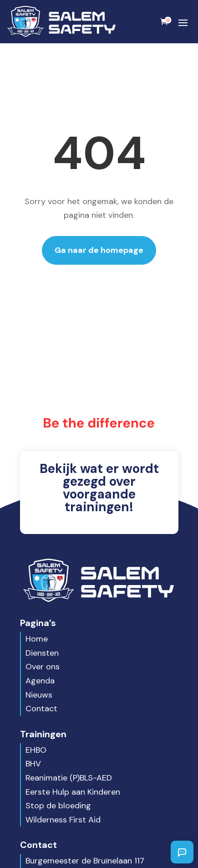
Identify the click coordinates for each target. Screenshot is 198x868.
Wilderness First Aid (63, 820)
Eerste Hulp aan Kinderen (73, 792)
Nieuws (39, 695)
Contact (41, 709)
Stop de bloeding (58, 806)
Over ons (43, 667)
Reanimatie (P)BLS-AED (69, 778)
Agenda (40, 681)
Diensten (42, 653)
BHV (33, 764)
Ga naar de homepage (99, 250)
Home (37, 639)
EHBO (36, 750)
